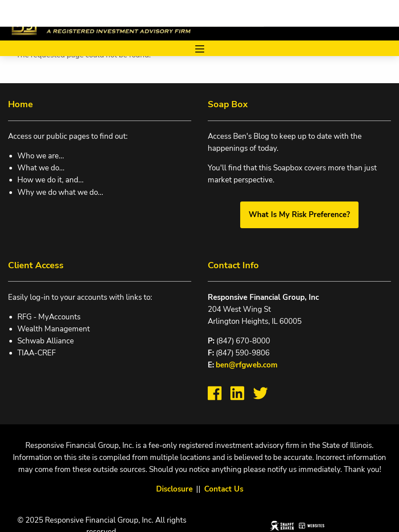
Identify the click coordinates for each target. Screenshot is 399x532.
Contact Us (224, 489)
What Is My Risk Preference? (299, 215)
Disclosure (174, 489)
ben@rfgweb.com (247, 365)
